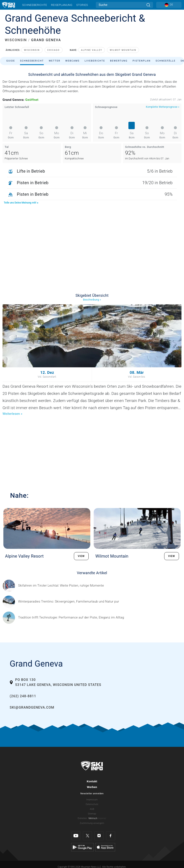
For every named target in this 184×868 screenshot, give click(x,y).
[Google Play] (82, 847)
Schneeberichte (35, 5)
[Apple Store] (105, 847)
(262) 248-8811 (23, 696)
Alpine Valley (92, 50)
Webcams (72, 61)
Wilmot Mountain (123, 50)
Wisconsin (32, 50)
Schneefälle (166, 61)
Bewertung (119, 61)
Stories (82, 5)
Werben (92, 787)
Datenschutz (92, 804)
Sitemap (92, 814)
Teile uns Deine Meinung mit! (21, 203)
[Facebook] (111, 836)
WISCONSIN (16, 40)
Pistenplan (142, 61)
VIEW (81, 556)
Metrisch (93, 818)
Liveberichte (95, 61)
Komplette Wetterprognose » (163, 107)
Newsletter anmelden (92, 794)
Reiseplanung (62, 5)
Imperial (102, 818)
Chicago (54, 50)
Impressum (92, 800)
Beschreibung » (92, 300)
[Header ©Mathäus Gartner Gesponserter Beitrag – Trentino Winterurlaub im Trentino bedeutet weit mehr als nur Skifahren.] (69, 602)
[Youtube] (76, 836)
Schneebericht (32, 61)
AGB (92, 809)
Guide (11, 61)
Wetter (55, 61)
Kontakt (92, 781)
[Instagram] (99, 836)
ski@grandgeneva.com (32, 707)
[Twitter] (87, 836)
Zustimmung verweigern (92, 823)
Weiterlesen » (12, 414)
